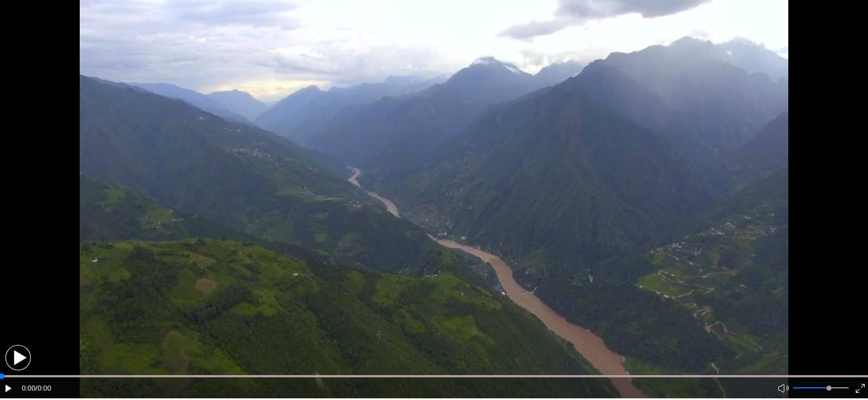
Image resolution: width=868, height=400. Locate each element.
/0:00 (43, 388)
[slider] (829, 388)
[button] (18, 358)
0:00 (29, 388)
